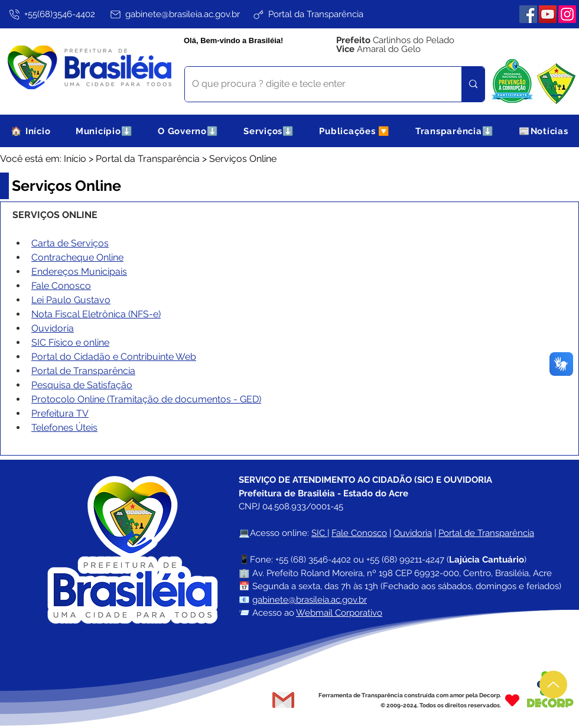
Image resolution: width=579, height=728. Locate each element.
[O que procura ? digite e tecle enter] (314, 84)
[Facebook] (528, 14)
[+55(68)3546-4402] (51, 14)
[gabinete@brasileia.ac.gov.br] (174, 14)
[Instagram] (567, 14)
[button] (104, 131)
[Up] (553, 685)
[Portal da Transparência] (308, 14)
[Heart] (512, 700)
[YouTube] (548, 14)
